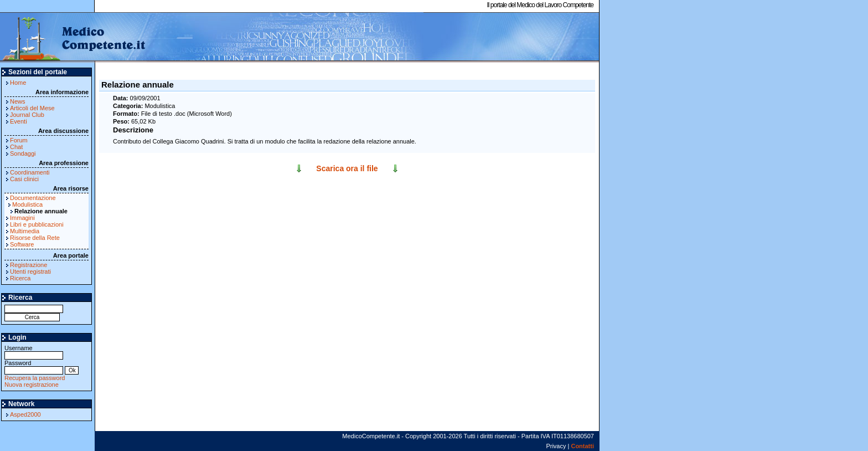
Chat (16, 147)
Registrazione (29, 265)
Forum (19, 140)
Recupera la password (35, 378)
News (18, 101)
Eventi (19, 121)
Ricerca (20, 278)
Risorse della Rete (35, 238)
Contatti (582, 446)
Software (22, 244)
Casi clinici (24, 179)
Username (34, 352)
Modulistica (27, 204)
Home (18, 83)
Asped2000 (25, 414)
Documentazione (33, 198)
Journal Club (27, 115)
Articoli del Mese (32, 108)
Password (34, 367)
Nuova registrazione (32, 385)
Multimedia (25, 231)
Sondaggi (23, 153)
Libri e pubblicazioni (37, 224)
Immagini (22, 218)
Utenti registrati (30, 271)
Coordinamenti (30, 172)
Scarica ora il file (347, 168)
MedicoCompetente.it (73, 38)
